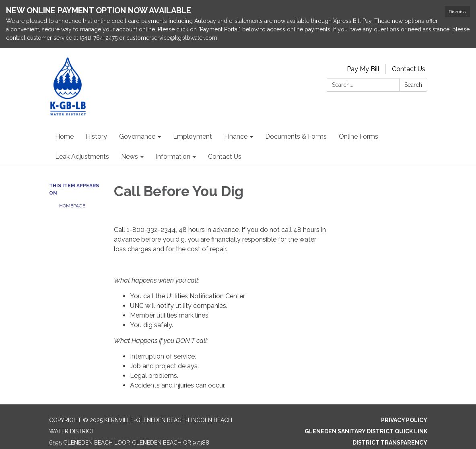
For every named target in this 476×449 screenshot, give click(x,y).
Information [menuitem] (173, 157)
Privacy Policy (404, 420)
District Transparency (390, 443)
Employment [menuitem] (193, 136)
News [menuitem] (130, 157)
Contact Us (409, 69)
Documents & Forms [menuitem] (296, 136)
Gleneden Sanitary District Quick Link (366, 431)
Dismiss (457, 12)
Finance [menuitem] (236, 136)
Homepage (72, 206)
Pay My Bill (363, 69)
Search (413, 85)
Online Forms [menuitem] (359, 136)
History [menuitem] (96, 136)
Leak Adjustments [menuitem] (82, 157)
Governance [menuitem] (137, 136)
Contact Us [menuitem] (225, 157)
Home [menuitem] (64, 136)
